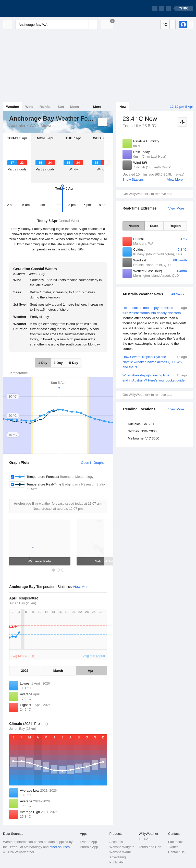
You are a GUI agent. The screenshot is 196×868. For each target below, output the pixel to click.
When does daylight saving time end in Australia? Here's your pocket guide (155, 378)
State (154, 226)
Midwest (48, 126)
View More (175, 180)
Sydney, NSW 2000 (142, 431)
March (58, 671)
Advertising (117, 857)
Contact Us (176, 852)
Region (175, 226)
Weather (13, 107)
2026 (25, 671)
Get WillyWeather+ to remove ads (147, 194)
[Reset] (84, 25)
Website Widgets (122, 847)
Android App (89, 847)
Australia (17, 126)
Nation (133, 226)
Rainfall (46, 107)
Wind (29, 107)
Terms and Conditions (152, 847)
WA (33, 126)
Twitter (173, 847)
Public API (117, 862)
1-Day (43, 363)
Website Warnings (122, 852)
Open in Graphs (93, 463)
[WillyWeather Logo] (27, 8)
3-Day (58, 363)
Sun (61, 107)
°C (165, 24)
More (97, 107)
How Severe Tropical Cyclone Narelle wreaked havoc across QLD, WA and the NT (155, 362)
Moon (74, 107)
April (92, 671)
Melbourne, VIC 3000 (144, 438)
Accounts (116, 842)
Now (123, 107)
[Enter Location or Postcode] (57, 25)
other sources (60, 847)
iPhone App (88, 842)
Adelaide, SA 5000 (142, 424)
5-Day (74, 363)
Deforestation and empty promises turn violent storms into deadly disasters (155, 328)
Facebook (175, 842)
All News (177, 294)
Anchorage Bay (61, 125)
